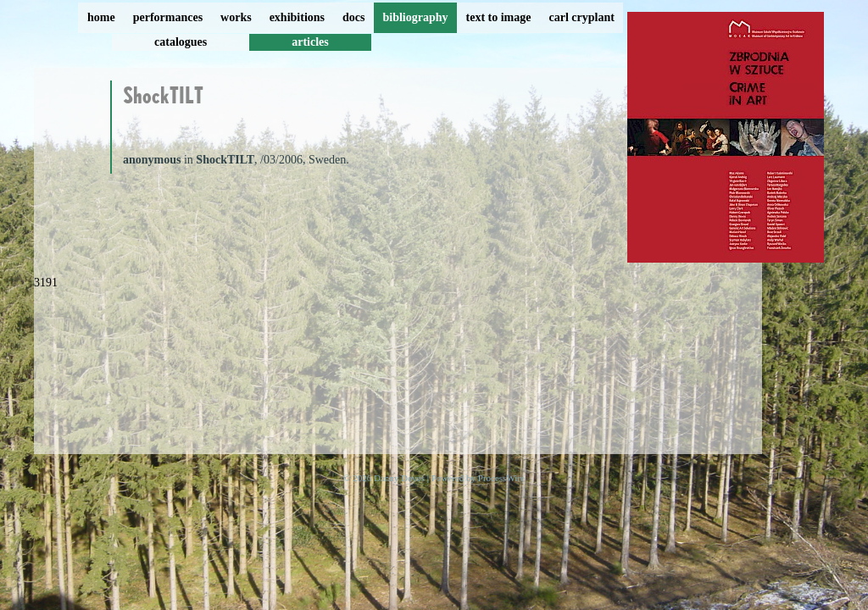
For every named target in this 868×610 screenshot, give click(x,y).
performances (168, 17)
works (236, 17)
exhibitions (297, 17)
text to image (499, 17)
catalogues (181, 42)
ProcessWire (501, 478)
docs (353, 17)
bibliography (415, 17)
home (101, 17)
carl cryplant (581, 17)
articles (310, 42)
